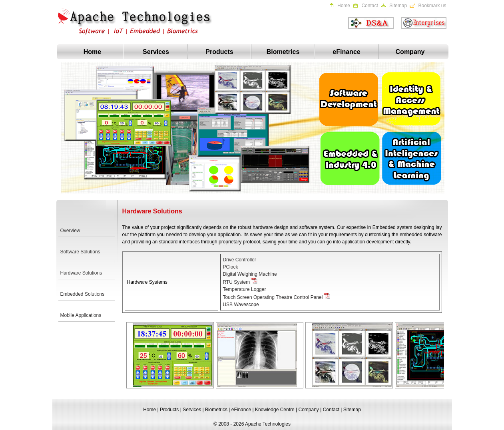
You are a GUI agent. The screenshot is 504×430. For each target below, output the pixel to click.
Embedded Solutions (83, 294)
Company (410, 52)
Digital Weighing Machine (250, 274)
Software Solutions (80, 252)
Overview (70, 231)
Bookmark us (432, 6)
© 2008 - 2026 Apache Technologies (252, 424)
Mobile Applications (81, 315)
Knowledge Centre (275, 410)
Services (156, 52)
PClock (230, 267)
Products (219, 52)
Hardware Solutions (81, 273)
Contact (370, 6)
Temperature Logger (244, 289)
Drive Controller (239, 260)
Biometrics (283, 52)
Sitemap (398, 6)
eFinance (346, 52)
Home (344, 6)
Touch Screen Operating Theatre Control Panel (273, 297)
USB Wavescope (241, 305)
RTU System (236, 282)
